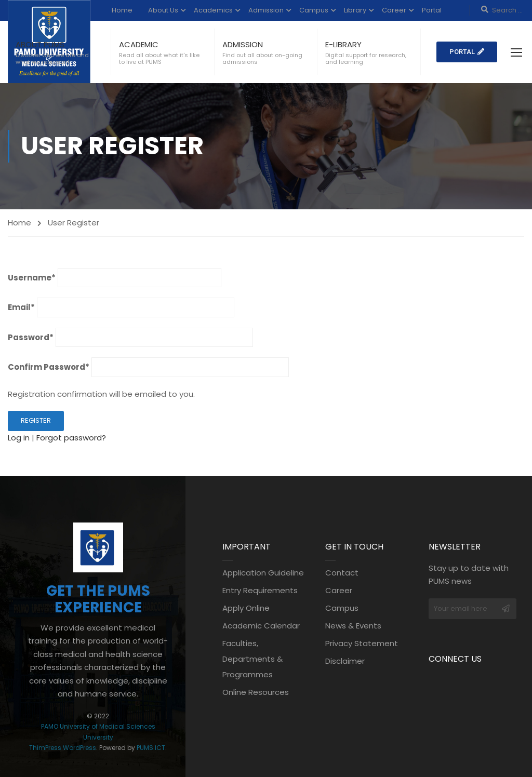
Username (32, 278)
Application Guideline (263, 573)
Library (355, 10)
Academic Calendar (261, 626)
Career (394, 10)
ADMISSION (243, 44)
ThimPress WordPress (63, 748)
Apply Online (246, 608)
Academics (213, 10)
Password (31, 337)
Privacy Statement (362, 643)
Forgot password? (71, 438)
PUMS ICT (151, 748)
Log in (19, 438)
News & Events (353, 626)
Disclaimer (345, 661)
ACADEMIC (139, 44)
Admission (266, 10)
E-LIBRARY (343, 44)
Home (122, 10)
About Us (163, 10)
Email (21, 307)
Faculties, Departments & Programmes (252, 659)
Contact (342, 573)
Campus (314, 10)
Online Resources (256, 692)
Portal (432, 10)
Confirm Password (49, 367)
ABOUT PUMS (40, 44)
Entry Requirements (260, 590)
